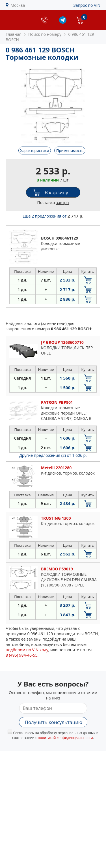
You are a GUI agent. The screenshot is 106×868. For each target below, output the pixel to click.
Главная (14, 34)
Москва (18, 5)
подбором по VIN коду (27, 650)
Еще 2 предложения (53, 216)
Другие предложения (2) (53, 455)
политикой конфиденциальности (65, 738)
